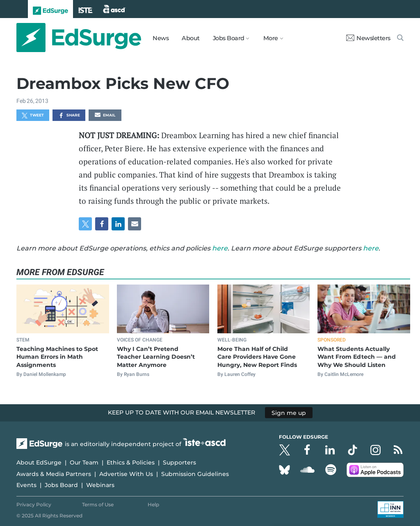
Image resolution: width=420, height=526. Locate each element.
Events (26, 485)
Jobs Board (61, 485)
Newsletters (368, 38)
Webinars (100, 485)
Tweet (33, 116)
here (220, 248)
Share (69, 116)
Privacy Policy (34, 504)
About (191, 38)
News (161, 38)
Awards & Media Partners (54, 474)
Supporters (179, 462)
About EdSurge (39, 462)
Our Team (84, 462)
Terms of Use (98, 504)
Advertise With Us (126, 474)
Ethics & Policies (131, 462)
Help (153, 504)
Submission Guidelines (195, 474)
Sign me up (289, 412)
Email (105, 116)
